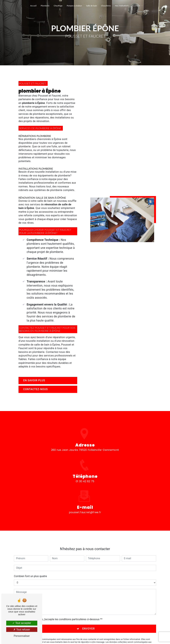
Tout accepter (22, 623)
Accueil (33, 6)
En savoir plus (34, 380)
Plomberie (45, 6)
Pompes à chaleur (74, 6)
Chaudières (106, 6)
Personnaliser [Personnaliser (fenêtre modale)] (22, 636)
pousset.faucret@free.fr (85, 503)
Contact (136, 6)
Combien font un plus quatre (30, 567)
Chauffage (58, 6)
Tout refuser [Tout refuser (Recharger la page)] (22, 630)
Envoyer (89, 619)
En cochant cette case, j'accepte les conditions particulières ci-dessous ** (60, 610)
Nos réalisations (122, 6)
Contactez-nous (36, 389)
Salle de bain (91, 6)
